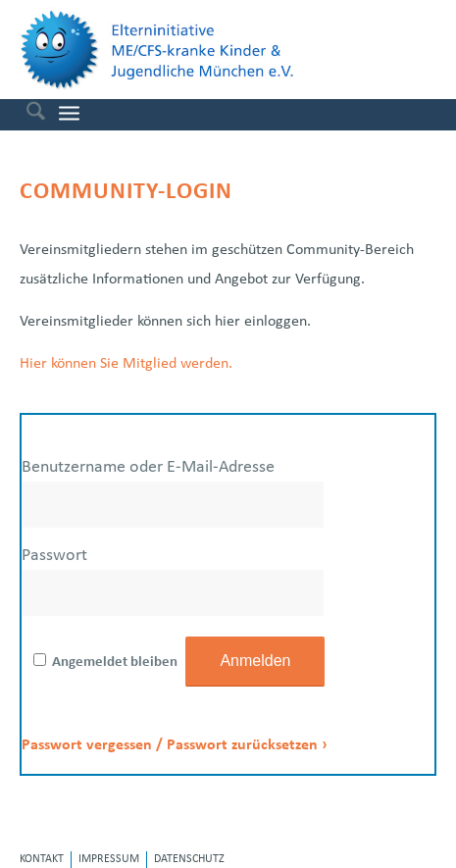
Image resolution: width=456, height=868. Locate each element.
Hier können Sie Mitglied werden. (126, 364)
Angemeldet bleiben (115, 663)
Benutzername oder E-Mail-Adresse (148, 467)
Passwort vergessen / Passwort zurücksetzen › (175, 745)
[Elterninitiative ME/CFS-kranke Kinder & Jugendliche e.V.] (192, 50)
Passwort (54, 556)
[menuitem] (26, 115)
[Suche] (26, 115)
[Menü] (69, 114)
